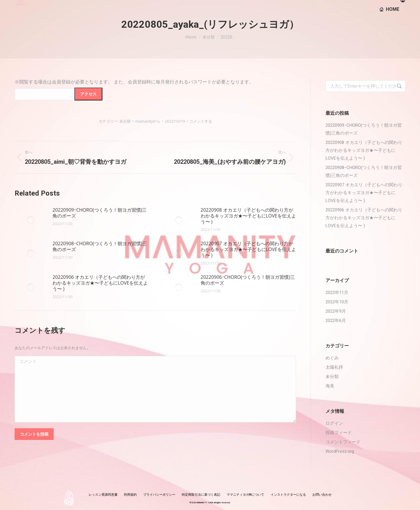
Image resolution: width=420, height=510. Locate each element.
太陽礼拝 (334, 367)
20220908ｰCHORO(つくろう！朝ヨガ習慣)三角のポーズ (100, 246)
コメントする (201, 121)
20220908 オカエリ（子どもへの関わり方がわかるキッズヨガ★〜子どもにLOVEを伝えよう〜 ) (248, 216)
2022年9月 (336, 311)
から (148, 121)
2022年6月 (336, 321)
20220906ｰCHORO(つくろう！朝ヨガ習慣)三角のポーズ (248, 280)
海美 (330, 386)
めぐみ (332, 358)
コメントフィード (343, 442)
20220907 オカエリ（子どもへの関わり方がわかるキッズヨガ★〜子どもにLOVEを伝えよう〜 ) (248, 249)
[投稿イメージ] (31, 220)
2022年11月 (337, 293)
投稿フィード (339, 433)
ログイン (334, 423)
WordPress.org (340, 451)
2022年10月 (337, 302)
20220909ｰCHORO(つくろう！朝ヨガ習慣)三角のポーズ (100, 213)
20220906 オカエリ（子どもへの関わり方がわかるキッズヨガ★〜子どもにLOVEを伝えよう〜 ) (100, 283)
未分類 (125, 121)
